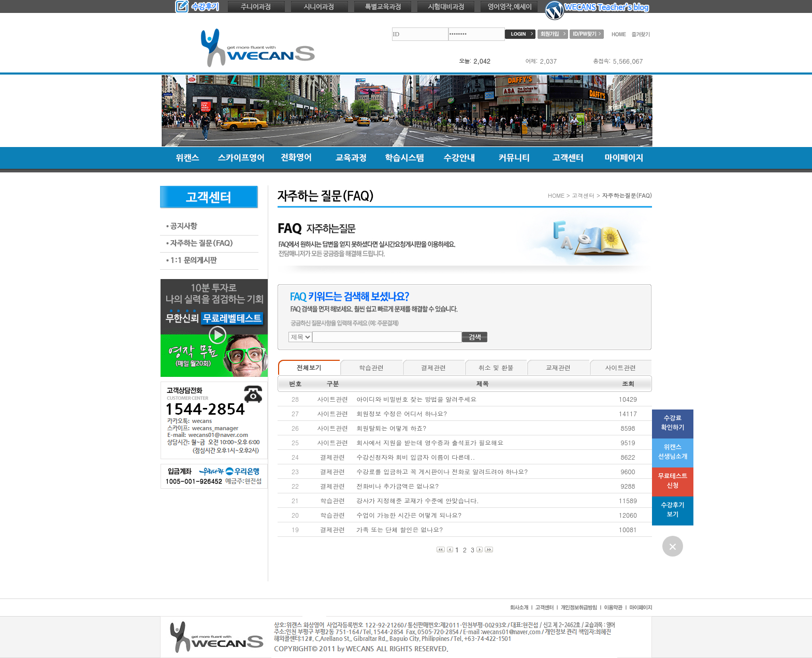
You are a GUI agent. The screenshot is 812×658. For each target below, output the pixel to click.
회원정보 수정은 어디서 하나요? (402, 413)
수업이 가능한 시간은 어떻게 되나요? (409, 515)
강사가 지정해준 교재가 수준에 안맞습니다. (418, 500)
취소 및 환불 (496, 367)
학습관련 (371, 367)
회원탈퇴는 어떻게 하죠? (391, 428)
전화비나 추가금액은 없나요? (397, 486)
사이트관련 (620, 367)
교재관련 (558, 367)
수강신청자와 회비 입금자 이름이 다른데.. (416, 457)
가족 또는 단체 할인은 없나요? (400, 529)
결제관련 (433, 367)
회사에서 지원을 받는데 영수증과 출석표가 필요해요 (430, 442)
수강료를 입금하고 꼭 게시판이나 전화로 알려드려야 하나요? (442, 471)
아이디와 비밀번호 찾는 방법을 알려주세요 (416, 399)
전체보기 (309, 367)
